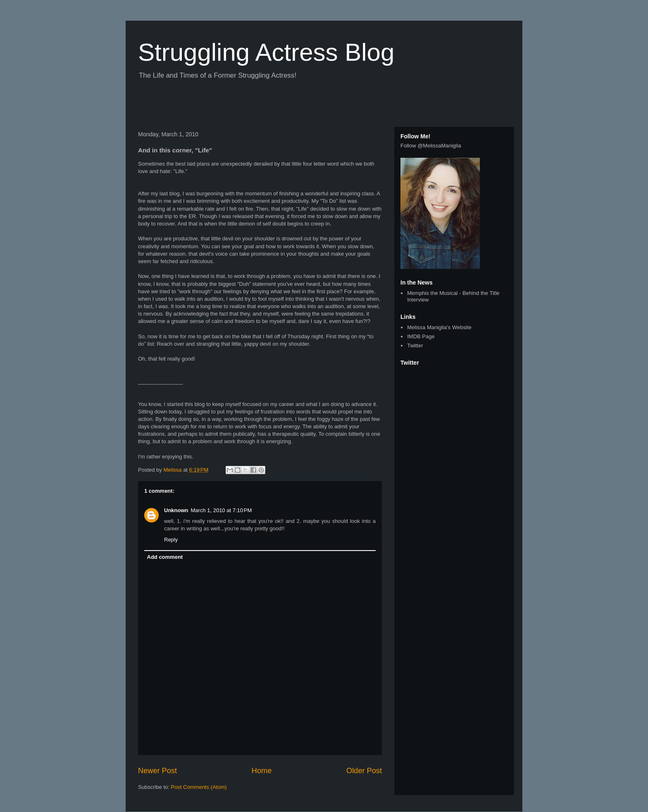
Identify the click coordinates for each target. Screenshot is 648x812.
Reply (171, 540)
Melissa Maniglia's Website (439, 327)
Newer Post (157, 771)
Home (262, 771)
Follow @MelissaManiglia (431, 146)
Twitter (415, 345)
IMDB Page (421, 336)
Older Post (364, 771)
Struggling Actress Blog (266, 52)
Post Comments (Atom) (199, 787)
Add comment (165, 557)
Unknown (176, 510)
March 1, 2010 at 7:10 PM (222, 510)
